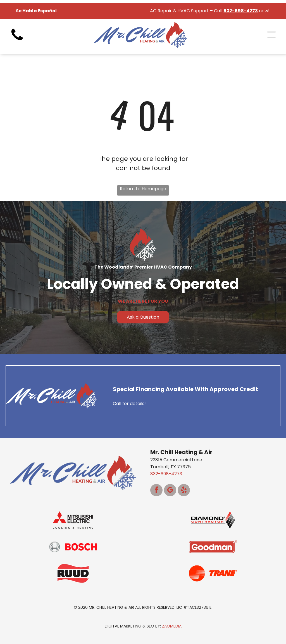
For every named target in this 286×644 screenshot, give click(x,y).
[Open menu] (271, 35)
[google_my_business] (170, 491)
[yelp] (184, 491)
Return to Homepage (143, 189)
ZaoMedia (172, 626)
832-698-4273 (166, 474)
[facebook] (156, 491)
